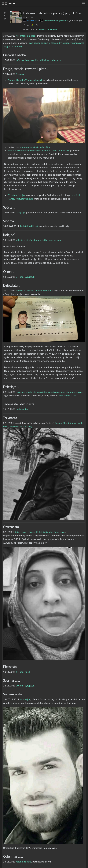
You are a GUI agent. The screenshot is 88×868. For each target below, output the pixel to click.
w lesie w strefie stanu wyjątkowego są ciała (39, 240)
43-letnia (40, 532)
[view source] (37, 25)
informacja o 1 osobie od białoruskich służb (38, 60)
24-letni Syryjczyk (25, 277)
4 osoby (20, 74)
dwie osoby (22, 409)
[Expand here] (16, 17)
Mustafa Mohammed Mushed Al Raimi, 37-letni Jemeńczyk (38, 150)
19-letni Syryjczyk (43, 290)
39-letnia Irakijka (17, 195)
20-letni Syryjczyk (25, 685)
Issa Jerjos (25, 699)
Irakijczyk (21, 212)
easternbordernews (48, 29)
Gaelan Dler (61, 423)
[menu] (84, 3)
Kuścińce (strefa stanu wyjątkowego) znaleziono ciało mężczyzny (49, 392)
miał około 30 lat (67, 395)
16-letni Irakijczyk (29, 226)
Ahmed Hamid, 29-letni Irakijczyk (25, 80)
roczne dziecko (24, 862)
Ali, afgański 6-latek (26, 36)
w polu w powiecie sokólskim (35, 147)
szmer (9, 3)
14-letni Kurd (23, 672)
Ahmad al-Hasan (24, 290)
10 (26, 25)
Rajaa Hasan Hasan (24, 532)
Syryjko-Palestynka (55, 532)
